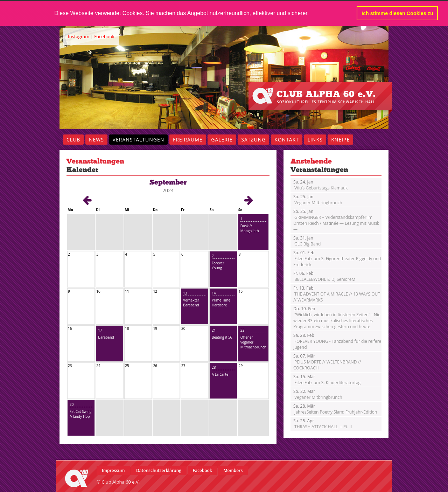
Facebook (104, 36)
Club (73, 139)
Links (315, 139)
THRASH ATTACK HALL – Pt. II (323, 423)
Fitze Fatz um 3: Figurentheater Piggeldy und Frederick (337, 258)
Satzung (253, 139)
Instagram (79, 36)
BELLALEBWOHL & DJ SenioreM (324, 276)
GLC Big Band (307, 241)
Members (233, 470)
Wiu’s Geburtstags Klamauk (320, 185)
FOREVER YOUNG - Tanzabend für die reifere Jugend (337, 341)
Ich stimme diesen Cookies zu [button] (397, 13)
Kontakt (287, 139)
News (96, 139)
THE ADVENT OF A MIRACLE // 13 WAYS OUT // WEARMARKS (337, 294)
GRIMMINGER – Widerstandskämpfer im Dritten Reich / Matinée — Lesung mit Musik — (336, 220)
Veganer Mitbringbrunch (318, 199)
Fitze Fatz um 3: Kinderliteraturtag (327, 379)
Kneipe (340, 139)
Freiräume (188, 139)
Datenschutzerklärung (159, 470)
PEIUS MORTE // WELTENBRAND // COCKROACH (327, 362)
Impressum (113, 470)
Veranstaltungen (139, 139)
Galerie (222, 139)
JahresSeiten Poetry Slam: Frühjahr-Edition (335, 409)
